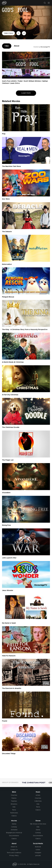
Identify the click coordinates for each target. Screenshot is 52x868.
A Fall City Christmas (10, 395)
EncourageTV (45, 47)
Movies (14, 821)
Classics (14, 816)
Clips (7, 46)
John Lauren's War (9, 558)
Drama (14, 824)
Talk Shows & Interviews (38, 824)
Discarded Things (9, 754)
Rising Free (6, 525)
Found (5, 721)
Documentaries (14, 836)
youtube (38, 856)
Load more (26, 93)
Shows (38, 821)
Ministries (14, 804)
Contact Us (14, 850)
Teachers (14, 801)
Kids (14, 807)
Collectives (38, 801)
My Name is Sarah (9, 623)
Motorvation (7, 264)
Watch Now (8, 33)
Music (38, 792)
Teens (14, 810)
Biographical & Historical (14, 833)
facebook (38, 847)
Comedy (14, 827)
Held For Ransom (9, 656)
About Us (14, 847)
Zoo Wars (6, 199)
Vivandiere (6, 493)
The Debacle (7, 232)
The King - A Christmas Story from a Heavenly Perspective (25, 330)
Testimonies (14, 813)
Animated (14, 830)
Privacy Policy (14, 856)
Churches (14, 795)
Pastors (14, 798)
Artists (38, 795)
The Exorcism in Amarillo (12, 688)
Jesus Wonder (8, 590)
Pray (4, 134)
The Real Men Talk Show (11, 166)
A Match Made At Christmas (13, 362)
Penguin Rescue (8, 297)
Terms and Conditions (14, 853)
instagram (38, 853)
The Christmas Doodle (11, 427)
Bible (14, 792)
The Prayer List (8, 460)
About (17, 46)
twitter (38, 850)
